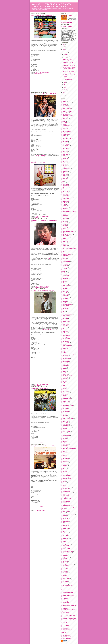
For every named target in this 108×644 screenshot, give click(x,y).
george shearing (66, 278)
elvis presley (66, 233)
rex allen (65, 486)
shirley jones (66, 518)
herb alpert (65, 307)
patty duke (65, 440)
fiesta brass (65, 256)
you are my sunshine (67, 586)
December (66, 51)
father (64, 251)
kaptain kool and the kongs (69, 354)
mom (64, 410)
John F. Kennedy (66, 336)
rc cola (64, 481)
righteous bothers (67, 491)
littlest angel (66, 374)
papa (64, 434)
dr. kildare (65, 226)
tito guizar (65, 563)
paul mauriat (66, 443)
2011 (64, 46)
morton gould (66, 411)
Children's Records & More (68, 594)
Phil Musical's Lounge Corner (69, 615)
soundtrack (65, 527)
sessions (65, 516)
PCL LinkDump (66, 614)
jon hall (64, 344)
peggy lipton (66, 453)
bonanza (65, 147)
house (64, 313)
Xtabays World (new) (67, 638)
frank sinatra (66, 263)
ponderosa (65, 471)
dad (64, 188)
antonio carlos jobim (67, 116)
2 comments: (46, 217)
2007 (64, 94)
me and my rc (66, 401)
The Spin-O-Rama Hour (41, 156)
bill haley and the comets (68, 137)
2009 (64, 49)
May (65, 84)
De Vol (64, 204)
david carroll (66, 200)
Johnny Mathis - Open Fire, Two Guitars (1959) (43, 446)
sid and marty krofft (67, 520)
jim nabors (65, 330)
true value (65, 571)
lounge (64, 381)
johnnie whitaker (66, 338)
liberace (65, 371)
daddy (64, 190)
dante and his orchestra (68, 197)
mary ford (65, 396)
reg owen (65, 483)
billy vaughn (66, 140)
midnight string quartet (68, 406)
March (65, 88)
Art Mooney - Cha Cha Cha (38, 163)
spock (64, 531)
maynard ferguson (67, 398)
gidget (64, 283)
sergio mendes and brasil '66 (41, 443)
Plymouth (65, 467)
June (65, 83)
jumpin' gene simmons (68, 350)
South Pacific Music (67, 624)
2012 (64, 45)
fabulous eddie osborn (68, 247)
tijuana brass (66, 560)
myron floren (66, 417)
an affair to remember (67, 111)
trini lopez (65, 570)
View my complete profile (67, 22)
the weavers (65, 556)
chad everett (66, 171)
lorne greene (66, 378)
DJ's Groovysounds (67, 597)
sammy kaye (66, 510)
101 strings (65, 100)
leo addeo (65, 364)
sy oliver (65, 541)
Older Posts (56, 508)
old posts (65, 428)
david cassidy (66, 201)
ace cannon (65, 106)
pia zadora (65, 466)
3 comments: (46, 384)
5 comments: (47, 287)
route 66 (65, 500)
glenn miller (65, 287)
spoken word (66, 533)
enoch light (65, 236)
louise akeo (65, 380)
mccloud (65, 400)
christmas (65, 177)
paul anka (65, 441)
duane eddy (65, 227)
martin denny (66, 394)
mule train (65, 416)
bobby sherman (66, 146)
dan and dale (66, 191)
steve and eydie (66, 537)
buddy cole (65, 161)
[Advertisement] (42, 83)
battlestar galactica (67, 131)
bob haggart (65, 143)
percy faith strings (67, 457)
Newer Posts (34, 508)
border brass (66, 150)
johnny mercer (66, 341)
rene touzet (65, 484)
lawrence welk (66, 361)
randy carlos (66, 473)
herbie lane (65, 308)
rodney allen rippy (67, 497)
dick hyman (65, 216)
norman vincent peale (67, 427)
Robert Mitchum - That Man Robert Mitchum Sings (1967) (69, 69)
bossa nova (65, 151)
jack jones (65, 323)
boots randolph (66, 149)
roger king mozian (38, 74)
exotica (64, 244)
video (41, 386)
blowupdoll (65, 590)
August (65, 58)
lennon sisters (66, 363)
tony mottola (66, 567)
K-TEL (64, 600)
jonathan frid (66, 347)
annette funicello (66, 114)
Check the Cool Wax (67, 591)
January (65, 91)
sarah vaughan (66, 511)
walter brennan (66, 578)
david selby (65, 203)
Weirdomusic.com (66, 635)
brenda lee (65, 157)
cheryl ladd (65, 174)
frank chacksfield (67, 261)
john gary (65, 337)
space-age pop (66, 528)
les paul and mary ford (68, 370)
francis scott (66, 260)
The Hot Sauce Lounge (67, 627)
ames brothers (66, 110)
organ (64, 430)
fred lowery (65, 273)
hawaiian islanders (67, 303)
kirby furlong (66, 356)
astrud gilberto (66, 123)
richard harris (66, 488)
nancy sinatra (66, 420)
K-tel (64, 351)
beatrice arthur (66, 133)
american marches (67, 108)
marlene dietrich (66, 393)
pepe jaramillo (66, 454)
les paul (65, 368)
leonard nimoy (66, 366)
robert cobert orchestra (68, 493)
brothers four (66, 158)
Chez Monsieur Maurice (68, 593)
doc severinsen (66, 220)
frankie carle (66, 266)
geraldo (65, 281)
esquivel (65, 238)
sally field (65, 504)
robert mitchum (44, 288)
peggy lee (65, 451)
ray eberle (65, 480)
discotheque (66, 219)
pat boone (65, 437)
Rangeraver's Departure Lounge (69, 618)
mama (64, 386)
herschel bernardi (67, 310)
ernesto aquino (66, 237)
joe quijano (65, 334)
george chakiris (66, 276)
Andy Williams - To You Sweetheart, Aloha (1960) (44, 94)
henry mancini (66, 306)
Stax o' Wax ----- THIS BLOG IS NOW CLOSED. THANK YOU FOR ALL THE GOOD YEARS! (51, 5)
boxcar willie (66, 153)
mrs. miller (37, 386)
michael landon (66, 404)
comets (64, 183)
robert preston (66, 496)
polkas (64, 470)
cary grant (65, 167)
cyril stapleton (66, 187)
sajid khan (65, 503)
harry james (65, 298)
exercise (65, 243)
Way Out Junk (66, 634)
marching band (66, 390)
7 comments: (46, 73)
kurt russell (65, 360)
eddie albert (65, 228)
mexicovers (65, 608)
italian (64, 317)
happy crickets (66, 294)
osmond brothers (67, 431)
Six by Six (65, 623)
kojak (64, 357)
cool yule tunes (66, 186)
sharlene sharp (66, 517)
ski (64, 523)
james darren (66, 326)
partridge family (66, 436)
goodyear (65, 290)
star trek (65, 534)
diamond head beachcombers (69, 211)
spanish (65, 530)
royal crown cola (66, 501)
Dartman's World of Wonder (68, 595)
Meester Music (66, 604)
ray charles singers (67, 476)
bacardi (64, 124)
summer (65, 540)
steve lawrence (66, 538)
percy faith (65, 456)
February (66, 89)
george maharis (66, 277)
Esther (71, 15)
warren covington (67, 580)
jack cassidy (66, 318)
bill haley (65, 136)
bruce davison (66, 160)
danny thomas (66, 196)
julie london (65, 348)
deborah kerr (66, 207)
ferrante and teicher (67, 254)
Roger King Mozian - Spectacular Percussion (43, 15)
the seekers (65, 550)
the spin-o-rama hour (67, 553)
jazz (64, 328)
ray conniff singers (67, 478)
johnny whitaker (66, 343)
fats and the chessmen (68, 253)
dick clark (65, 214)
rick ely (64, 490)
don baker (65, 221)
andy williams (37, 160)
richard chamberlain (67, 487)
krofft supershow (67, 358)
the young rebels (66, 557)
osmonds (65, 433)
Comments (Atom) (41, 510)
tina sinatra (65, 561)
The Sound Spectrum (67, 630)
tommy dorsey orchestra (68, 564)
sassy (64, 513)
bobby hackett (66, 144)
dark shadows (66, 199)
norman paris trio (67, 426)
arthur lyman (66, 119)
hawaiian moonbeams (68, 304)
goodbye (65, 288)
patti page (65, 438)
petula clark (65, 464)
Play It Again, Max (66, 617)
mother (64, 413)
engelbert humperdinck (68, 234)
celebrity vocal (38, 288)
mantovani (65, 388)
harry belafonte (66, 297)
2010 (64, 48)
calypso (65, 164)
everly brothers (66, 241)
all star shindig (66, 107)
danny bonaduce (66, 194)
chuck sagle (65, 178)
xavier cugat (66, 584)
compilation (65, 184)
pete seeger (65, 461)
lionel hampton (66, 373)
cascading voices (67, 169)
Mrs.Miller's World (47, 330)
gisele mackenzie (67, 286)
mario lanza (65, 391)
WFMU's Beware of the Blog (69, 637)
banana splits (66, 127)
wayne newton (66, 583)
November (66, 53)
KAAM (64, 353)
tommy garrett (66, 566)
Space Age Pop (66, 625)
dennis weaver (66, 210)
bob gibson (65, 141)
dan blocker (65, 193)
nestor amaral (66, 424)
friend (64, 274)
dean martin (65, 206)
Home (45, 508)
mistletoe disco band (67, 407)
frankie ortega (66, 268)
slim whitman (66, 524)
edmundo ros (66, 230)
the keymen (65, 547)
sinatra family (66, 521)
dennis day (65, 208)
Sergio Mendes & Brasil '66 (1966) (40, 388)
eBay (49, 258)
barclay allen (66, 130)
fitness (64, 257)
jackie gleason (66, 324)
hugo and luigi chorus (68, 314)
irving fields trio (66, 316)
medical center (66, 403)
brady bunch (66, 154)
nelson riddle (66, 423)
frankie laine (66, 267)
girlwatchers (66, 284)
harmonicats (66, 296)
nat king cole (66, 421)
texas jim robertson (67, 544)
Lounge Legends (66, 601)
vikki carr (65, 576)
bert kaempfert (66, 134)
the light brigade (66, 548)
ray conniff (65, 477)
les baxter (65, 367)
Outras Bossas (66, 613)
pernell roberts (66, 458)
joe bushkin (65, 331)
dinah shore (65, 217)
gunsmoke (65, 293)
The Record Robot (67, 628)
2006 (64, 96)
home (64, 311)
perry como (65, 460)
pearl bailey (65, 447)
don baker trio (66, 223)
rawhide (65, 474)
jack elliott (65, 320)
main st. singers (66, 384)
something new (66, 526)
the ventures (66, 554)
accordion (65, 104)
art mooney (37, 218)
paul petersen (66, 444)
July (65, 81)
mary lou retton (66, 397)
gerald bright (66, 280)
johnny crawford (66, 340)
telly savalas (66, 543)
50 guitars (65, 101)
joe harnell (65, 333)
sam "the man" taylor (67, 506)
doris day (65, 224)
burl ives (65, 163)
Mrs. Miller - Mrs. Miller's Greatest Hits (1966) (43, 290)
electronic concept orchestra (69, 231)
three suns (65, 558)
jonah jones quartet (67, 346)
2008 (64, 92)
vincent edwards (66, 577)
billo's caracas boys (67, 138)
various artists (66, 573)
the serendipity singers (68, 551)
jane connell (65, 327)
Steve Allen (65, 536)
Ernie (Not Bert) (66, 598)
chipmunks (65, 176)
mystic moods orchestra (68, 418)
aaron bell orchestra (67, 103)
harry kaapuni (66, 300)
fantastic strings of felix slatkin (69, 249)
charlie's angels (66, 173)
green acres (65, 291)
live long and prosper (67, 376)
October (65, 54)
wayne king (65, 581)
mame (64, 387)
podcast (65, 468)
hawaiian (43, 160)
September (66, 56)
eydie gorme (66, 246)
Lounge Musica (66, 603)
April (65, 86)
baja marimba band (67, 126)
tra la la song (66, 568)
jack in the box (66, 321)
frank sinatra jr (66, 264)
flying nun (65, 258)
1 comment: (46, 159)
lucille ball (65, 383)
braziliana (65, 156)
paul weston (65, 446)
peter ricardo (66, 463)
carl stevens (65, 166)
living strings (66, 377)
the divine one (66, 546)
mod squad (65, 408)
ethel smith (65, 240)
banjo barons (66, 129)
